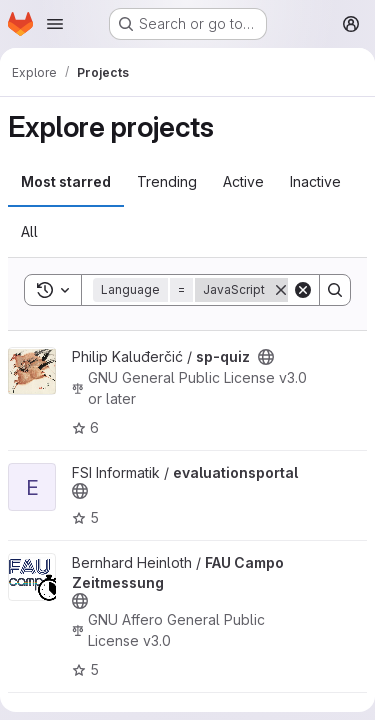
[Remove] (281, 290)
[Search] (335, 290)
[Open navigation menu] (55, 24)
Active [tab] (243, 181)
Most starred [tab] (66, 181)
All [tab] (29, 231)
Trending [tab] (167, 181)
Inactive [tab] (315, 181)
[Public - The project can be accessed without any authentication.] (266, 357)
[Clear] (303, 290)
